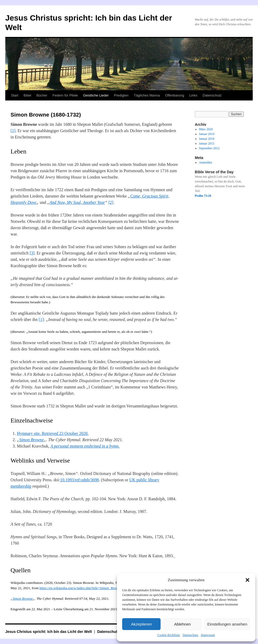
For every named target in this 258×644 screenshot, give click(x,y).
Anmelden (206, 162)
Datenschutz (190, 635)
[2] (111, 202)
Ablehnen (182, 624)
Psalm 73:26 (203, 196)
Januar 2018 (207, 139)
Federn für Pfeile (65, 95)
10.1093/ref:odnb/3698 (79, 480)
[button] (247, 580)
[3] (32, 253)
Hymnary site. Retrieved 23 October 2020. (53, 433)
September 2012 (209, 148)
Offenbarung (175, 95)
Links (193, 95)
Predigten (121, 95)
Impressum (208, 635)
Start (15, 95)
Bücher (42, 95)
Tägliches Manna (147, 95)
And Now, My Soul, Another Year (77, 202)
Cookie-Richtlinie (169, 635)
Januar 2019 (207, 134)
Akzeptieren (141, 624)
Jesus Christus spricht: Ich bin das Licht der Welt (49, 632)
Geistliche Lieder (96, 95)
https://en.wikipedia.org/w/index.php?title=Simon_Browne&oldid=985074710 (94, 588)
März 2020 (206, 129)
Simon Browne (31, 440)
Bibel (27, 95)
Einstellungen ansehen (227, 624)
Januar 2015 (207, 143)
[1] (13, 131)
